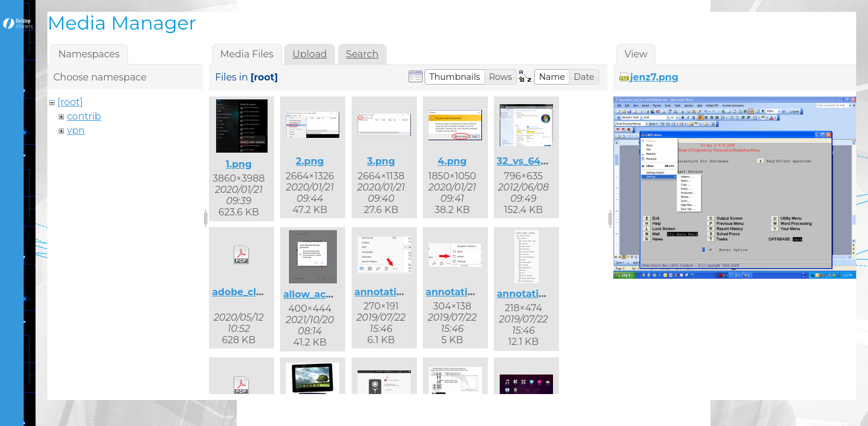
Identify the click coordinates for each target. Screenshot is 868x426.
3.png (381, 161)
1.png (239, 164)
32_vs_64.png (530, 161)
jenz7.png (654, 77)
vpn (76, 130)
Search (363, 54)
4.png (452, 161)
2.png (310, 161)
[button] (455, 77)
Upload (310, 54)
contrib (84, 116)
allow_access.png (326, 294)
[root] (70, 102)
